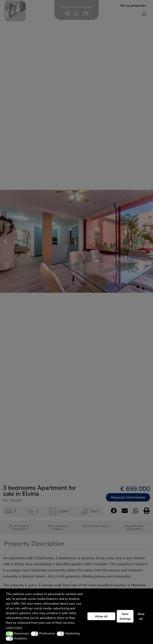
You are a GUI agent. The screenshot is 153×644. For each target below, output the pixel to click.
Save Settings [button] (125, 616)
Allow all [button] (101, 616)
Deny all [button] (141, 616)
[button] (9, 634)
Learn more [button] (14, 627)
